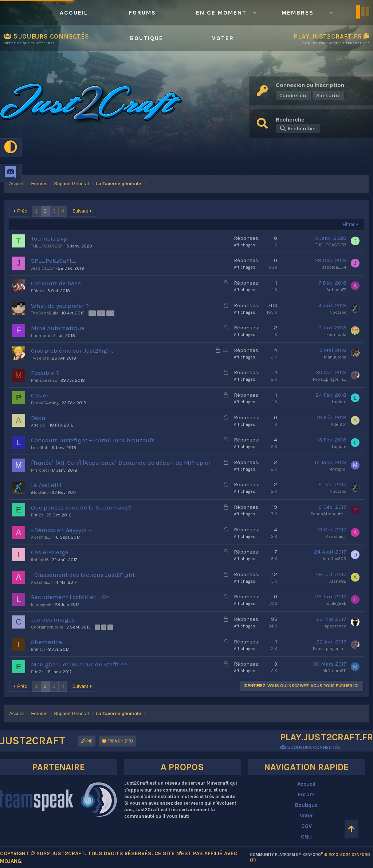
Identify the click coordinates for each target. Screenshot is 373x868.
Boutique (147, 38)
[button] (178, 13)
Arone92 (338, 581)
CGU (306, 837)
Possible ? (45, 373)
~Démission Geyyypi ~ (61, 530)
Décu (38, 418)
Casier (40, 395)
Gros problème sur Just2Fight (72, 350)
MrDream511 (334, 671)
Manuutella (335, 357)
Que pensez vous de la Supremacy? (81, 507)
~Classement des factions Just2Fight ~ (85, 575)
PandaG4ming (45, 403)
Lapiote (339, 402)
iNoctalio (337, 312)
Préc (22, 211)
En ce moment (221, 13)
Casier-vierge (50, 552)
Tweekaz (40, 358)
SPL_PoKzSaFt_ (54, 261)
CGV (307, 826)
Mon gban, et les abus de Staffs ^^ (79, 664)
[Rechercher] (298, 128)
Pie (87, 741)
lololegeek (41, 605)
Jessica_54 (43, 268)
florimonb (41, 336)
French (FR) (117, 741)
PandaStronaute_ (329, 514)
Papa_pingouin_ (330, 379)
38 (101, 313)
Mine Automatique (58, 328)
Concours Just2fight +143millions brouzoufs (93, 440)
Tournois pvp (49, 238)
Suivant (80, 211)
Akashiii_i (41, 537)
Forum (306, 794)
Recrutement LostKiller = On (70, 597)
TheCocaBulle (45, 313)
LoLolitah (40, 448)
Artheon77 (336, 290)
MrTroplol (40, 470)
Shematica (47, 642)
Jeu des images (53, 619)
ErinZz (37, 515)
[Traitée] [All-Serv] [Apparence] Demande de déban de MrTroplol (121, 463)
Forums (142, 13)
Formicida (336, 334)
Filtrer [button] (349, 224)
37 (92, 313)
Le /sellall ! (46, 485)
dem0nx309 (334, 559)
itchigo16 (40, 560)
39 (110, 313)
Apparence (335, 626)
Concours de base (56, 283)
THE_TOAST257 (47, 246)
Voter (223, 38)
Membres (298, 13)
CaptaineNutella (47, 627)
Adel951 (39, 425)
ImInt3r (38, 649)
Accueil (74, 13)
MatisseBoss (44, 380)
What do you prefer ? (60, 306)
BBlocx (38, 291)
